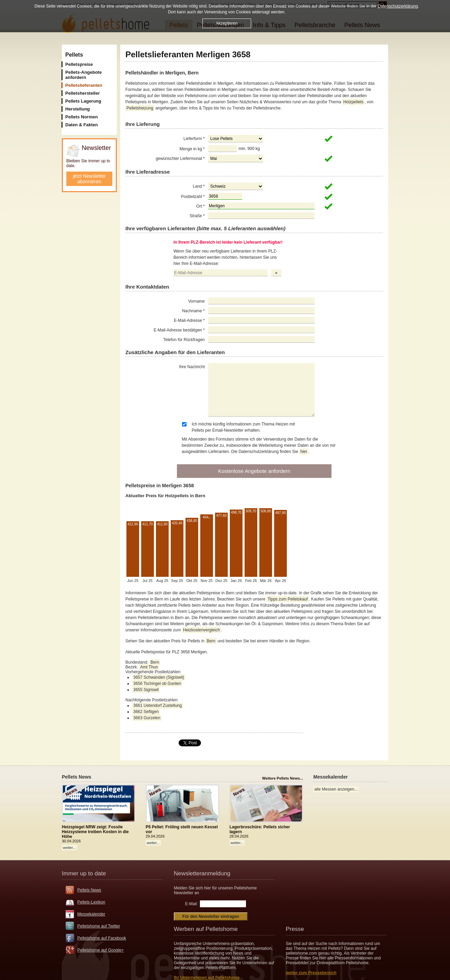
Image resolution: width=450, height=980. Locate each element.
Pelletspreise (79, 64)
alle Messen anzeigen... (336, 789)
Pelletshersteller (82, 93)
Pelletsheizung (140, 108)
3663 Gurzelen (147, 718)
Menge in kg (192, 149)
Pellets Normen (82, 117)
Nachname (193, 311)
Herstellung (78, 109)
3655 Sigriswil (146, 690)
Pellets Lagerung (83, 101)
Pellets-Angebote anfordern (83, 75)
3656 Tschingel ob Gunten (157, 684)
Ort (200, 206)
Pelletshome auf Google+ (100, 950)
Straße (197, 216)
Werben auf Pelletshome (206, 929)
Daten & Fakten (82, 125)
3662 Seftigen (146, 712)
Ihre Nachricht (192, 367)
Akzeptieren (227, 23)
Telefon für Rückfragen (184, 340)
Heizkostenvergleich (201, 630)
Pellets (74, 55)
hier (304, 452)
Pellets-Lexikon (91, 902)
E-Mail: (192, 904)
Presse (295, 929)
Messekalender (91, 914)
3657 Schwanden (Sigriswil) (159, 677)
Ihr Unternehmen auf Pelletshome (207, 978)
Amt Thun (149, 667)
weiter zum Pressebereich (311, 973)
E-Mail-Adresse (189, 320)
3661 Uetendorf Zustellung (157, 705)
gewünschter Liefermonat (180, 159)
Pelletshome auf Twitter (99, 926)
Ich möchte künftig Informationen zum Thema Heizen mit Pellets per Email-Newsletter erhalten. (243, 427)
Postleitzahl (193, 197)
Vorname (196, 301)
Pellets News (89, 890)
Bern (211, 641)
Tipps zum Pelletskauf (288, 599)
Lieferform (194, 139)
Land (199, 186)
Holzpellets (353, 102)
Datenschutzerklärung (398, 6)
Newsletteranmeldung (202, 873)
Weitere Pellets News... (283, 778)
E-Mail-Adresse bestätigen (179, 330)
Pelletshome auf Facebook (102, 938)
